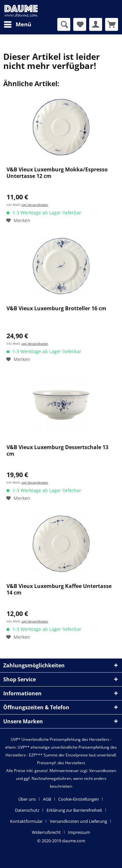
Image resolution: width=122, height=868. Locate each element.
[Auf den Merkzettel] (18, 220)
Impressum (79, 832)
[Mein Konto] (96, 24)
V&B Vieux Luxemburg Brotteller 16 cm (56, 308)
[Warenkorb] (112, 24)
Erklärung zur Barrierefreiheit (74, 810)
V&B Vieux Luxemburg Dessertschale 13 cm (57, 451)
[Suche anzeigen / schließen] (64, 24)
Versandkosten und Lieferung (78, 821)
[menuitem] (17, 24)
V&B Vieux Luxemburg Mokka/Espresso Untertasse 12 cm (57, 173)
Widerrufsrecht (46, 832)
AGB (47, 799)
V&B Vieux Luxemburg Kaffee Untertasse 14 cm (59, 589)
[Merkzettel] (80, 24)
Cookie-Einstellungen (79, 799)
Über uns (27, 799)
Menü (18, 24)
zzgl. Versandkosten (35, 205)
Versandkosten (103, 771)
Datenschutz (27, 810)
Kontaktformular (26, 821)
